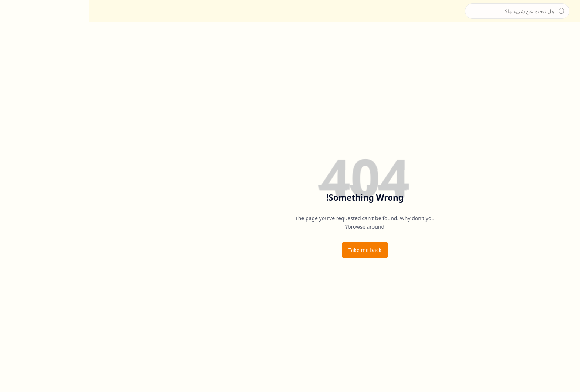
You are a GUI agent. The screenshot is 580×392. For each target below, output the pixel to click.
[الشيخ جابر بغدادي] (552, 11)
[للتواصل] (567, 67)
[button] (567, 11)
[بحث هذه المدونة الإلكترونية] (428, 11)
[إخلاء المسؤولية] (567, 96)
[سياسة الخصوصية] (567, 81)
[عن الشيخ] (567, 52)
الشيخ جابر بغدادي (519, 11)
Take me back (276, 250)
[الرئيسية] (567, 37)
